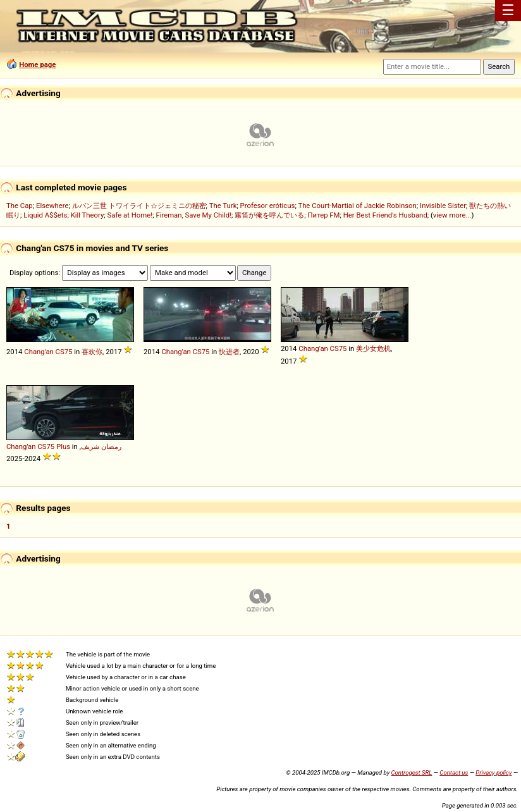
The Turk (223, 206)
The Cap (20, 206)
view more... (452, 215)
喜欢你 (92, 352)
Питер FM (324, 215)
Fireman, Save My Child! (193, 215)
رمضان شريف (101, 446)
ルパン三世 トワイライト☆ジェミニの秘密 (139, 206)
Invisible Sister (443, 206)
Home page (37, 65)
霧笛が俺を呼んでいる (269, 215)
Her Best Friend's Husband (385, 215)
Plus (63, 446)
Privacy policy (493, 772)
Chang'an (39, 352)
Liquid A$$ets (45, 215)
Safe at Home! (130, 215)
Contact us (454, 772)
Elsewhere (52, 206)
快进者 (229, 352)
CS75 (64, 352)
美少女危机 (373, 348)
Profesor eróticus (268, 206)
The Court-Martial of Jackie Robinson (357, 206)
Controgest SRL (411, 772)
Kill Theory (88, 215)
